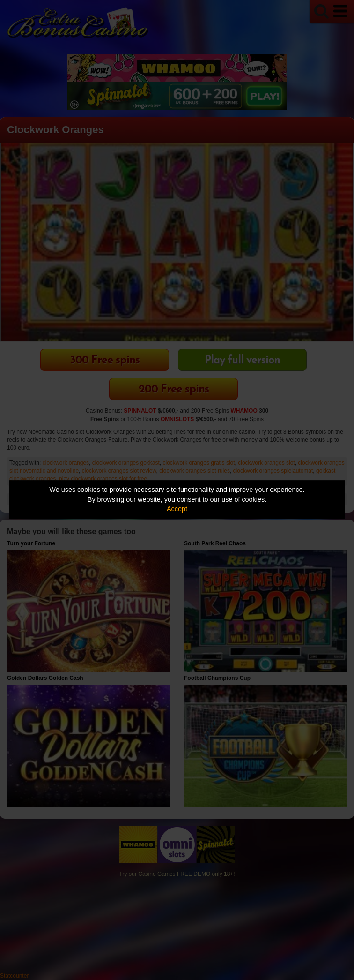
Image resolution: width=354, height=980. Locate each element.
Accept (177, 509)
